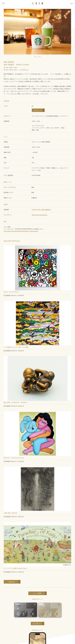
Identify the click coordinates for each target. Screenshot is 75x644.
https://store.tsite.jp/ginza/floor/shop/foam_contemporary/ (21, 231)
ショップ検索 (37, 593)
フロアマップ (37, 110)
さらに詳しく (37, 623)
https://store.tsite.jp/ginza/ (40, 215)
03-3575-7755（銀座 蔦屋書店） (42, 210)
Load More (12, 582)
